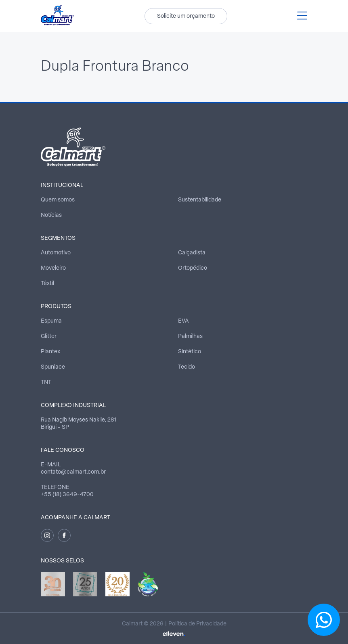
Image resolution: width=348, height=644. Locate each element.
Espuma (51, 321)
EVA (183, 321)
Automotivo (56, 253)
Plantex (50, 352)
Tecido (187, 367)
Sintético (190, 352)
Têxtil (47, 284)
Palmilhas (190, 337)
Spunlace (53, 367)
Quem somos (58, 200)
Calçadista (192, 253)
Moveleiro (53, 268)
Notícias (51, 215)
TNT (46, 383)
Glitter (49, 337)
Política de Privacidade (197, 624)
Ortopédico (193, 268)
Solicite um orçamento (186, 16)
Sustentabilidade (200, 200)
